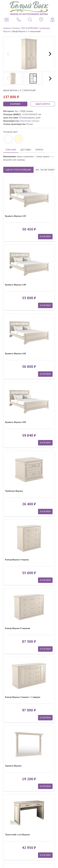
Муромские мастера (30, 121)
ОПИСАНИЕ (11, 150)
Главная (7, 28)
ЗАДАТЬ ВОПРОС (43, 104)
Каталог (16, 28)
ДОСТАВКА (26, 150)
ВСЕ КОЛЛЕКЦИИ (30, 28)
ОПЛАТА (39, 150)
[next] (50, 54)
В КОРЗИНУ (15, 104)
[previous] (8, 54)
